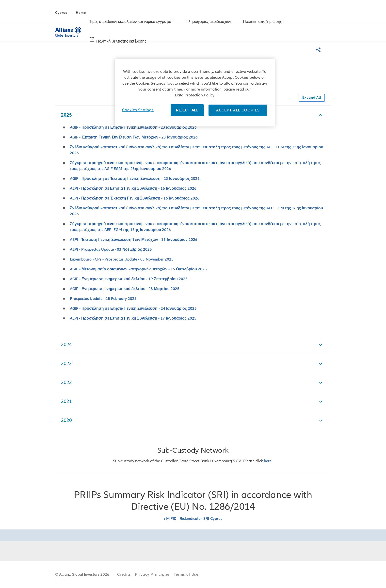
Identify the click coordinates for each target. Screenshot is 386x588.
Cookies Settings (138, 110)
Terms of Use (186, 574)
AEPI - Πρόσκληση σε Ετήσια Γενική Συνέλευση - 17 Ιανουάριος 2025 (133, 318)
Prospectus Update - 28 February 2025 (103, 299)
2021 (66, 402)
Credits (124, 574)
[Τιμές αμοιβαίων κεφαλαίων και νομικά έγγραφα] (130, 22)
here (268, 461)
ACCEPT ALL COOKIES (238, 110)
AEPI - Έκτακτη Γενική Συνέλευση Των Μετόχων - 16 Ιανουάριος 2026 (134, 240)
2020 (66, 420)
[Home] (81, 13)
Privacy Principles (152, 574)
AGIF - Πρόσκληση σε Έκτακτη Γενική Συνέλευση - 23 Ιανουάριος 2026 (135, 179)
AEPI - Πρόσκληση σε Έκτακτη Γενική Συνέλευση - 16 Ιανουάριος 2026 (135, 198)
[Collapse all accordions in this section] (312, 98)
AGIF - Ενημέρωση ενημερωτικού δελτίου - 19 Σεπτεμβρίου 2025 (129, 279)
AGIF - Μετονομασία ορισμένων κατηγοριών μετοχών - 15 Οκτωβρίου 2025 (138, 269)
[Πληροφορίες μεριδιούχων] (208, 22)
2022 (66, 383)
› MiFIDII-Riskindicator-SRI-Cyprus (193, 519)
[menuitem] (133, 22)
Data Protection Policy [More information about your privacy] (195, 95)
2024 (66, 345)
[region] (195, 93)
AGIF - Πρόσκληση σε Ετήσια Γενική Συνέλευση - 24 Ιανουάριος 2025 (133, 309)
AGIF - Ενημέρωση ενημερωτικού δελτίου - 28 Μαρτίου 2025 (125, 289)
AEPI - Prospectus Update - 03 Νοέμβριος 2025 (111, 249)
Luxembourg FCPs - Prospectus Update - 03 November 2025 (122, 259)
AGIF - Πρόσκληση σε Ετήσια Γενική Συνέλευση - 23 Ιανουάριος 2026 (133, 127)
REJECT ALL (187, 110)
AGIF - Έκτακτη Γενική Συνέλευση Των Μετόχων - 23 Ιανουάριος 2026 (134, 137)
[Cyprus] (61, 13)
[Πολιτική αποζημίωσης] (263, 22)
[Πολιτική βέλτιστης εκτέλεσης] (121, 42)
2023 (66, 364)
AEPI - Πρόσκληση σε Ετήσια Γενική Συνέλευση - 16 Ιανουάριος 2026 (133, 188)
